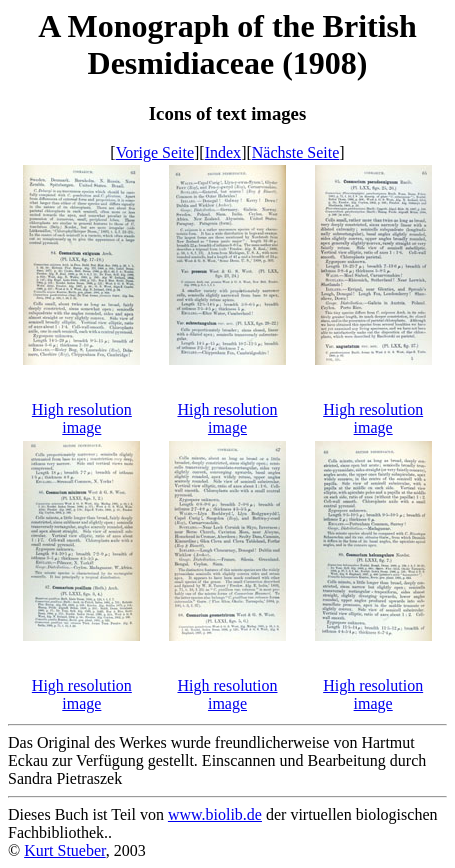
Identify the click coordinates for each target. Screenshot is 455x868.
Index (223, 152)
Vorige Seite (155, 152)
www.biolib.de (215, 814)
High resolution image (82, 418)
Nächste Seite (296, 152)
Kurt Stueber (65, 850)
